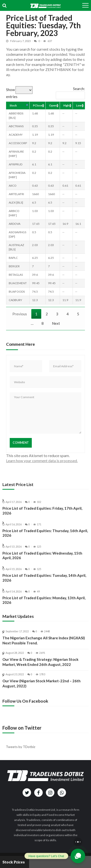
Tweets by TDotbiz (21, 747)
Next (56, 323)
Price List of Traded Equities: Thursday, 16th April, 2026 (45, 538)
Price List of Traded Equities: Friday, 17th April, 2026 (42, 516)
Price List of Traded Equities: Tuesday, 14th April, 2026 (44, 583)
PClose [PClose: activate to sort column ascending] (37, 105)
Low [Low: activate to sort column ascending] (79, 105)
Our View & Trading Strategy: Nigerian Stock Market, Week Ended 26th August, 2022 (40, 667)
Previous (20, 314)
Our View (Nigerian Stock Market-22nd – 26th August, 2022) (41, 689)
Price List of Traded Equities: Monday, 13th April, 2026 (44, 606)
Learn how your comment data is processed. (42, 461)
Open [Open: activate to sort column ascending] (53, 105)
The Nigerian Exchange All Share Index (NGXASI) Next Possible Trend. (44, 646)
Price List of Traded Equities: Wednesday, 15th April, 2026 (42, 561)
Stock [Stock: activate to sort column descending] (13, 105)
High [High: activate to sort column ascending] (66, 105)
